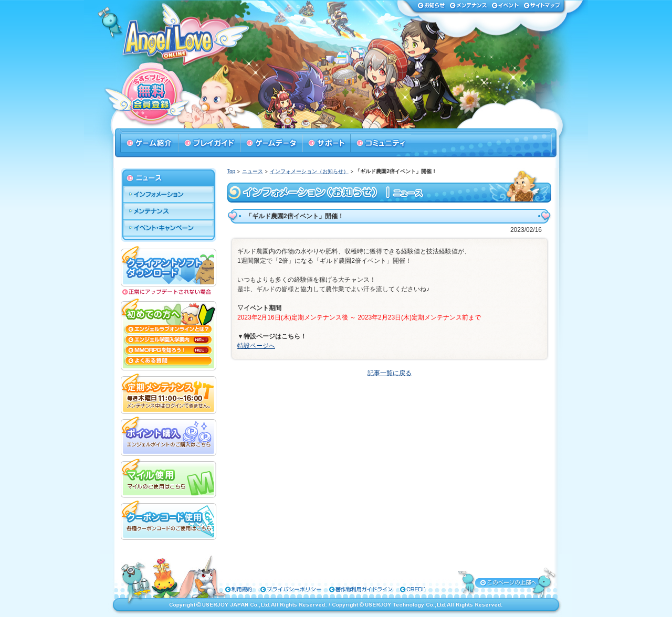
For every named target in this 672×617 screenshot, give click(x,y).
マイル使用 (169, 477)
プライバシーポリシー (275, 589)
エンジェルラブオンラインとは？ (169, 329)
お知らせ (432, 5)
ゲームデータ (271, 143)
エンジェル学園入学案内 (169, 340)
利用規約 (234, 589)
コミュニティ (381, 143)
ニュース (253, 171)
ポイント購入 (169, 435)
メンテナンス (468, 5)
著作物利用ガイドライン (332, 589)
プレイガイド (209, 143)
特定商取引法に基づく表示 (393, 589)
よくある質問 (169, 363)
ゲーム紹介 (149, 143)
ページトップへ (508, 582)
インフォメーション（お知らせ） (309, 171)
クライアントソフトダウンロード (169, 265)
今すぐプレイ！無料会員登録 (153, 95)
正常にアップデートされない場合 (169, 292)
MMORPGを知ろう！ (169, 350)
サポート (326, 143)
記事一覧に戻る (390, 373)
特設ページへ (256, 346)
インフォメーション (169, 195)
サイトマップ (542, 5)
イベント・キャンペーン (169, 228)
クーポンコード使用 (169, 519)
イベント (505, 5)
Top (231, 171)
